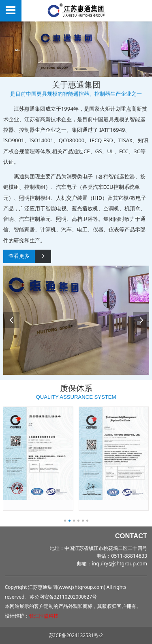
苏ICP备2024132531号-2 (76, 635)
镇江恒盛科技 (44, 616)
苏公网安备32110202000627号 (63, 597)
